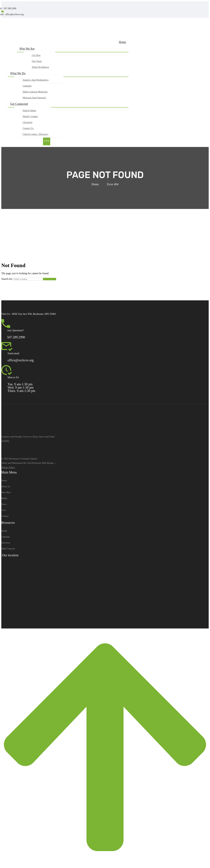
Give (4, 510)
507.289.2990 (16, 337)
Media (4, 498)
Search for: (7, 279)
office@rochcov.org (21, 360)
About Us (6, 487)
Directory (6, 543)
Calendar (5, 537)
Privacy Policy (8, 467)
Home (95, 184)
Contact (5, 516)
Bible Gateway (8, 549)
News (4, 504)
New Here (6, 492)
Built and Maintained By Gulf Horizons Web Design (28, 463)
